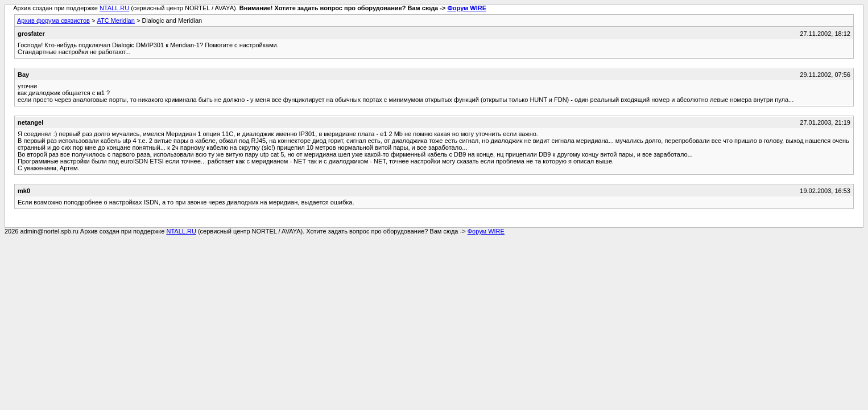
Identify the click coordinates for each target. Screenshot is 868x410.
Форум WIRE (467, 8)
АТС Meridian (115, 20)
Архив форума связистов (53, 20)
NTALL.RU (114, 8)
